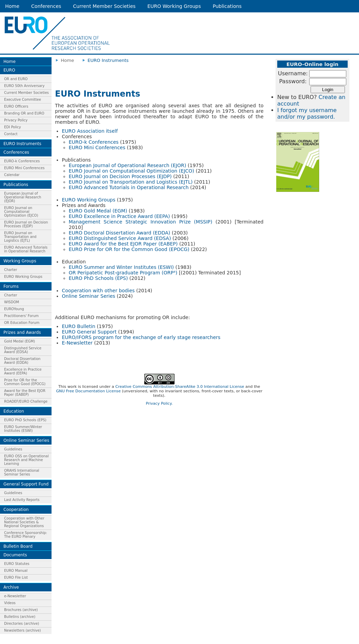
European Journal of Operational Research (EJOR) (23, 197)
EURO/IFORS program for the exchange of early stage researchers (141, 337)
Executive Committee (23, 100)
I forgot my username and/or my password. (307, 113)
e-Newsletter (15, 596)
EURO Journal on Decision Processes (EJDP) (26, 224)
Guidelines (13, 449)
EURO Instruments (22, 144)
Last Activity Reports (22, 500)
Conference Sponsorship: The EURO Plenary (26, 535)
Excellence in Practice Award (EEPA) (23, 371)
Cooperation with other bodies (98, 291)
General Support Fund (26, 484)
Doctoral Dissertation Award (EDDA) (22, 361)
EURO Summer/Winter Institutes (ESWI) (23, 429)
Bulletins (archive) (20, 617)
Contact (11, 134)
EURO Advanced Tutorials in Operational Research (26, 249)
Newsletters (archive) (23, 630)
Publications (227, 6)
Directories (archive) (22, 624)
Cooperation (16, 510)
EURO (9, 70)
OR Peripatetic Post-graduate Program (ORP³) (123, 273)
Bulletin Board (18, 546)
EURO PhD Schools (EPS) (25, 420)
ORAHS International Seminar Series (22, 472)
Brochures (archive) (21, 610)
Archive (11, 587)
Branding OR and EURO (24, 113)
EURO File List (16, 577)
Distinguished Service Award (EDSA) (23, 350)
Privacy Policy (16, 120)
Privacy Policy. (159, 403)
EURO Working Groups (174, 6)
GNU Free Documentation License (88, 391)
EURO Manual (16, 571)
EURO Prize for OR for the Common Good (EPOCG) (129, 249)
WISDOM (12, 302)
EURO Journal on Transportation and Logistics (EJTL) (20, 237)
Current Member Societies (104, 6)
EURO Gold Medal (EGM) (98, 211)
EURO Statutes (17, 564)
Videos (10, 603)
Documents (15, 555)
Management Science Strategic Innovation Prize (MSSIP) (141, 222)
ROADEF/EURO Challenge (26, 401)
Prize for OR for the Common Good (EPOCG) (25, 382)
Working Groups (20, 261)
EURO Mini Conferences (24, 168)
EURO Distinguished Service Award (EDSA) (120, 238)
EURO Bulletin (78, 326)
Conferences (46, 6)
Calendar (12, 175)
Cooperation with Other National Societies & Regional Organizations (24, 522)
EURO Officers (16, 106)
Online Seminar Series (26, 440)
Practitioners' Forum (21, 316)
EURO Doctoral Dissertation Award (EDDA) (120, 233)
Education (14, 411)
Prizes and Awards (22, 332)
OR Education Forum (22, 323)
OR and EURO (16, 79)
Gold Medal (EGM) (20, 341)
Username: (293, 73)
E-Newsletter (77, 343)
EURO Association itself (90, 131)
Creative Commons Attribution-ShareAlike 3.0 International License (180, 387)
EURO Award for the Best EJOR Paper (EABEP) (123, 244)
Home (12, 6)
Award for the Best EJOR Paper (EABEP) (25, 393)
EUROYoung (14, 309)
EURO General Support (89, 332)
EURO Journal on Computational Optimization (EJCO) (21, 212)
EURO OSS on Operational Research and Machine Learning (26, 460)
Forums (11, 286)
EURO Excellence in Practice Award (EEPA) (119, 216)
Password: (293, 81)
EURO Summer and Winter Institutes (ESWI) (121, 267)
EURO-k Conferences (22, 161)
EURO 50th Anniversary (24, 86)
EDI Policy (13, 127)
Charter (11, 270)
